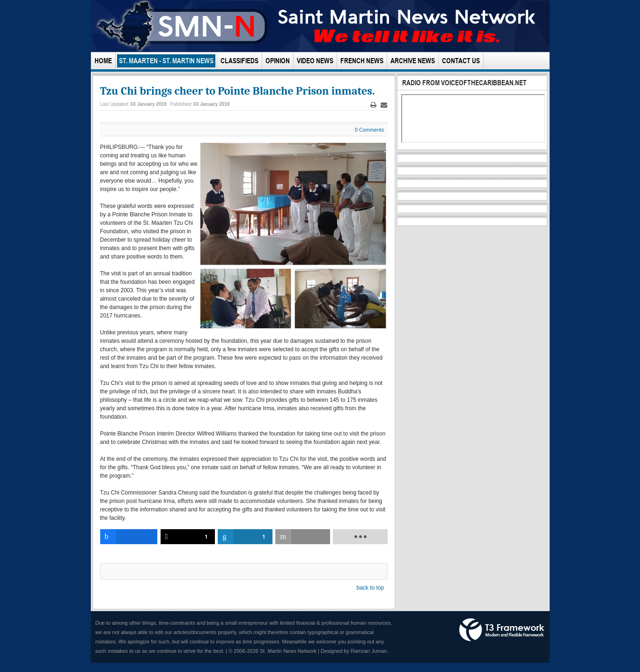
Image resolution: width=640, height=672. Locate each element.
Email (384, 105)
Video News (315, 61)
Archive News (413, 61)
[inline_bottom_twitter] (188, 537)
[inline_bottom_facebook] (129, 537)
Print (374, 105)
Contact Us (461, 61)
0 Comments (369, 130)
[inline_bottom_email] (303, 537)
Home (103, 61)
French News (362, 61)
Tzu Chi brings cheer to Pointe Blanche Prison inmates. (238, 91)
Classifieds (239, 61)
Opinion (278, 61)
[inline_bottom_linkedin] (245, 537)
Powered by (502, 630)
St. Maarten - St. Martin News (166, 61)
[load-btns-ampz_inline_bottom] (360, 537)
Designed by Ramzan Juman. (354, 651)
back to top (370, 588)
